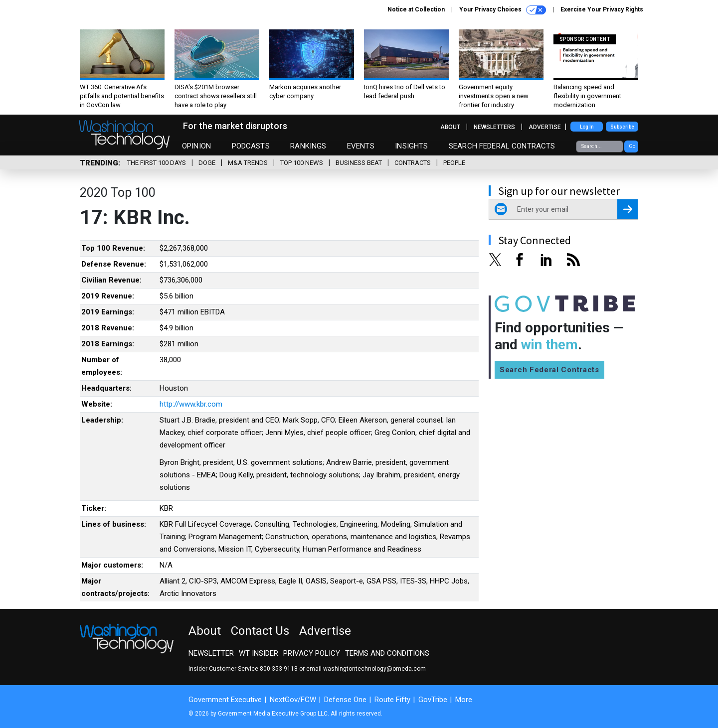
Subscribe (622, 127)
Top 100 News (302, 163)
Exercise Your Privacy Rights (602, 9)
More (464, 700)
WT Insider (259, 653)
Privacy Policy (312, 653)
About (450, 127)
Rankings (308, 146)
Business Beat (359, 163)
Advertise (545, 127)
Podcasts (251, 146)
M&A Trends (248, 163)
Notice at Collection (416, 9)
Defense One (345, 700)
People (454, 163)
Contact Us (260, 631)
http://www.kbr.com (191, 404)
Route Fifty (392, 700)
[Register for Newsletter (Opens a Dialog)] (628, 209)
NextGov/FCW (293, 700)
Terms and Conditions (387, 653)
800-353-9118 (279, 669)
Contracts (413, 163)
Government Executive (225, 700)
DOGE (207, 163)
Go (632, 146)
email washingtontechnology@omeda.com (366, 669)
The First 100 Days (157, 163)
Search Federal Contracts (502, 146)
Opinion (196, 146)
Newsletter (211, 653)
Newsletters (494, 127)
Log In (587, 127)
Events (361, 146)
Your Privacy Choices (503, 10)
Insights (411, 146)
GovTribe (433, 700)
